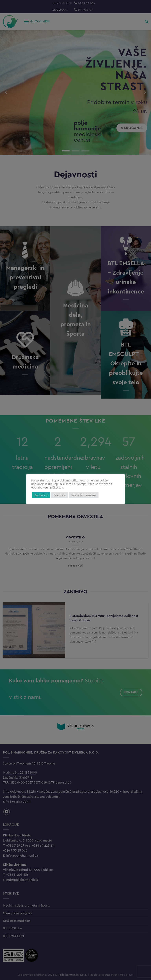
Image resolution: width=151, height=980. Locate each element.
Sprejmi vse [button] (41, 495)
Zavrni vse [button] (60, 495)
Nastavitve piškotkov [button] (84, 495)
